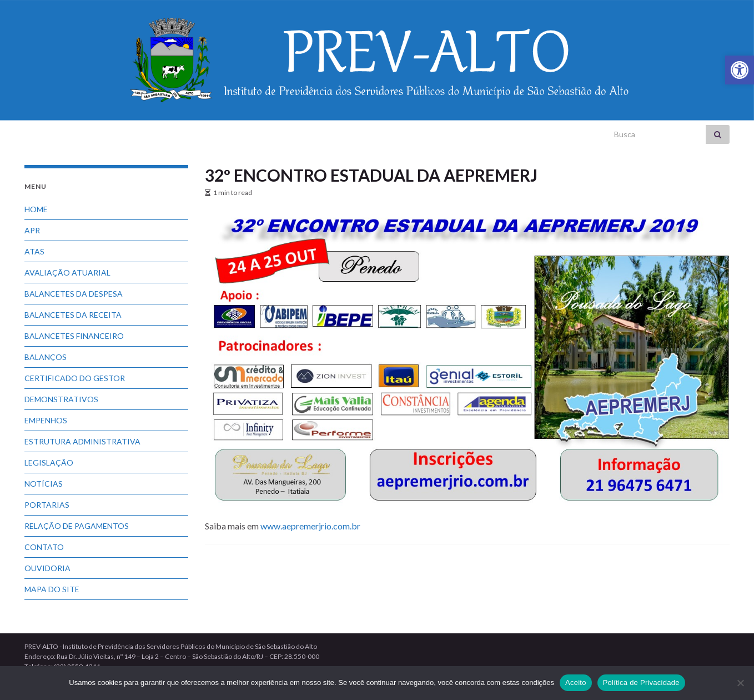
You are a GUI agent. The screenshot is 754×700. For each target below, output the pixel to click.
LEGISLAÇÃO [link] (49, 462)
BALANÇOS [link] (46, 357)
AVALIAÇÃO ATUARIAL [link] (67, 272)
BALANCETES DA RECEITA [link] (73, 315)
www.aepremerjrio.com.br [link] (310, 526)
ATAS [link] (34, 251)
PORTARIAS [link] (47, 505)
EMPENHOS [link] (46, 420)
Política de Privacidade (641, 682)
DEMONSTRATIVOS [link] (61, 399)
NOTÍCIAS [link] (44, 484)
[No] (740, 683)
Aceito (576, 682)
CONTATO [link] (44, 547)
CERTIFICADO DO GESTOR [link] (75, 378)
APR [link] (32, 230)
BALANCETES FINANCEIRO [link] (74, 336)
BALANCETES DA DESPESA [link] (74, 294)
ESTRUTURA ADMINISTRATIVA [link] (82, 441)
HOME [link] (36, 209)
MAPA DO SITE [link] (52, 589)
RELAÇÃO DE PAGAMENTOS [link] (77, 526)
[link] (740, 70)
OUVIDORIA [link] (47, 568)
